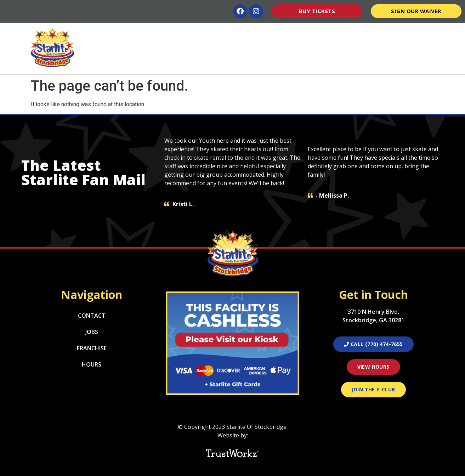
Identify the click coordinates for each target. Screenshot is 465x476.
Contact (436, 33)
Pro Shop (396, 33)
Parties (286, 33)
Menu (252, 33)
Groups (327, 33)
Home (142, 33)
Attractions (179, 33)
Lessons (220, 33)
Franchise (92, 348)
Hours (362, 33)
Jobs (92, 332)
